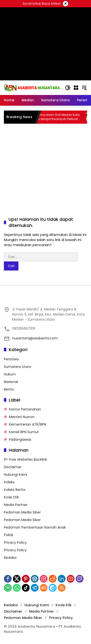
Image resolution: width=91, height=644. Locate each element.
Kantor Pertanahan (25, 409)
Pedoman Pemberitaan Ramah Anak (35, 527)
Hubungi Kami (16, 475)
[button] (68, 88)
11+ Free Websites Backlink (25, 459)
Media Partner (16, 505)
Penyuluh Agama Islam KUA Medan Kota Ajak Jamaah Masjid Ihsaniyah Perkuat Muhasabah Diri (55, 117)
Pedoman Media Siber (22, 512)
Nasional (11, 382)
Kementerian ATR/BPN (28, 424)
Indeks (9, 482)
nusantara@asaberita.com (35, 338)
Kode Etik (11, 497)
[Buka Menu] (76, 88)
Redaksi (10, 558)
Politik (9, 535)
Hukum (10, 374)
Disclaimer (13, 467)
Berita (9, 389)
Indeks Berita (15, 490)
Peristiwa (11, 359)
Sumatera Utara (17, 367)
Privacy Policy (15, 542)
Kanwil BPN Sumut (24, 432)
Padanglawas (20, 439)
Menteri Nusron (22, 417)
